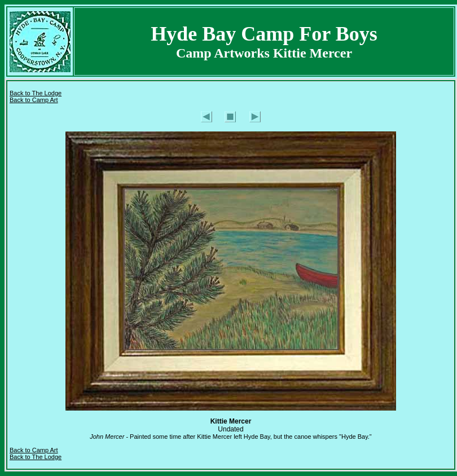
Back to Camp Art (34, 100)
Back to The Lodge (36, 93)
